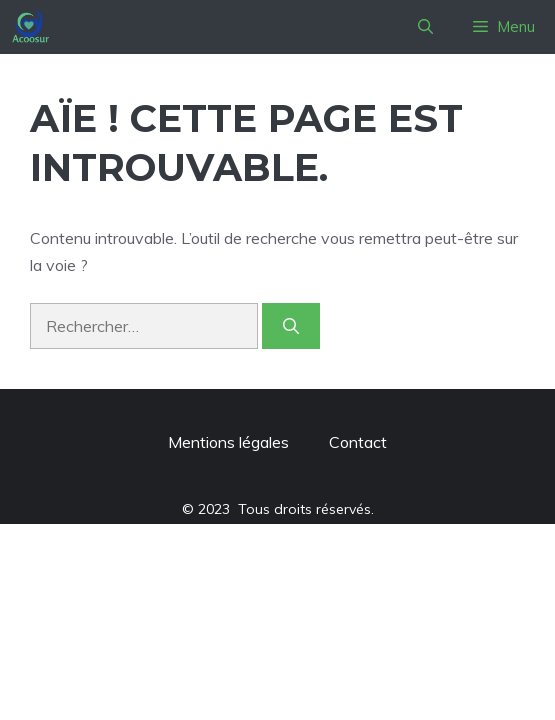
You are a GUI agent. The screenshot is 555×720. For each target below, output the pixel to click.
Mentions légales (228, 442)
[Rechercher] (291, 326)
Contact (358, 442)
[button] (425, 27)
